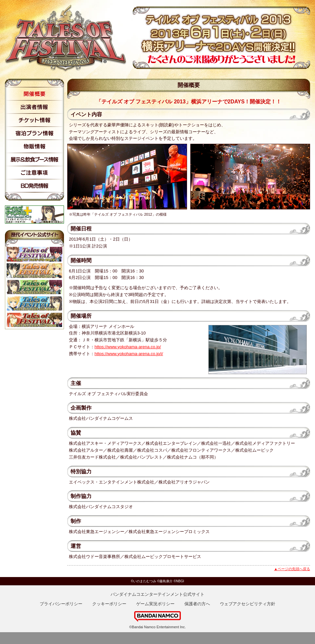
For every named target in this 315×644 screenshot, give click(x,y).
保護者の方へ (197, 604)
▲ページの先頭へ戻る (292, 569)
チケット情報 (34, 120)
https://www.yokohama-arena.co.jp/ (128, 347)
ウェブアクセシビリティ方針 (248, 604)
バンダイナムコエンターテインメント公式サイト (157, 594)
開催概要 (34, 94)
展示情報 (34, 160)
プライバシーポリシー (61, 604)
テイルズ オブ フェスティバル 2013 (69, 39)
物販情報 (34, 146)
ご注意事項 (34, 173)
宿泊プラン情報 (34, 133)
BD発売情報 (34, 186)
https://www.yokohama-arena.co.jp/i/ (129, 354)
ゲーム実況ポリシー (155, 604)
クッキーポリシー (109, 604)
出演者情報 (34, 107)
